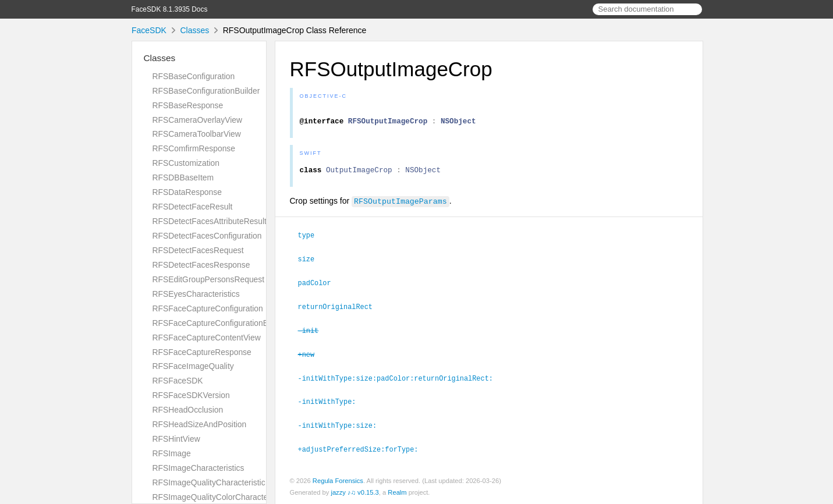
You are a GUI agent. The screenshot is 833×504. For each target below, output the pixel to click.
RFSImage (172, 453)
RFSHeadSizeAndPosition (200, 424)
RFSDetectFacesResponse (201, 265)
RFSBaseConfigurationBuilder (206, 91)
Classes (194, 30)
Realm (397, 492)
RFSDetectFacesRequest (198, 250)
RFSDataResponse (187, 192)
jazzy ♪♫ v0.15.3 (355, 492)
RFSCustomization (186, 163)
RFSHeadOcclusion (188, 410)
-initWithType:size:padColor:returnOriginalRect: (400, 379)
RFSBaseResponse (188, 105)
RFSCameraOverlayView (198, 120)
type (311, 240)
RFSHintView (176, 439)
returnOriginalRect (340, 310)
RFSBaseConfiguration (194, 76)
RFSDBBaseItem (183, 178)
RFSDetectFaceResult (193, 207)
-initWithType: (332, 402)
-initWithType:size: (343, 425)
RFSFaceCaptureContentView (207, 338)
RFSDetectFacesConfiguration (207, 236)
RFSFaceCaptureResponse (202, 352)
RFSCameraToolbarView (197, 134)
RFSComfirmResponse (194, 148)
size (311, 263)
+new (311, 356)
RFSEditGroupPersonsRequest (209, 279)
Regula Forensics (338, 480)
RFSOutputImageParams (400, 206)
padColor (320, 286)
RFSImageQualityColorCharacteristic (219, 497)
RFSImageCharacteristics (198, 468)
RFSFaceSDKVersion (191, 395)
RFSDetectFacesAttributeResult (210, 221)
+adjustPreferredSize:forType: (363, 449)
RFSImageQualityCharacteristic (209, 482)
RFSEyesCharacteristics (196, 294)
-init (313, 333)
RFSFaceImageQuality (193, 366)
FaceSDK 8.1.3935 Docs (170, 9)
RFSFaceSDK (178, 381)
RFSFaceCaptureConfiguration (208, 308)
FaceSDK (149, 30)
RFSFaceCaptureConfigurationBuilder (220, 323)
